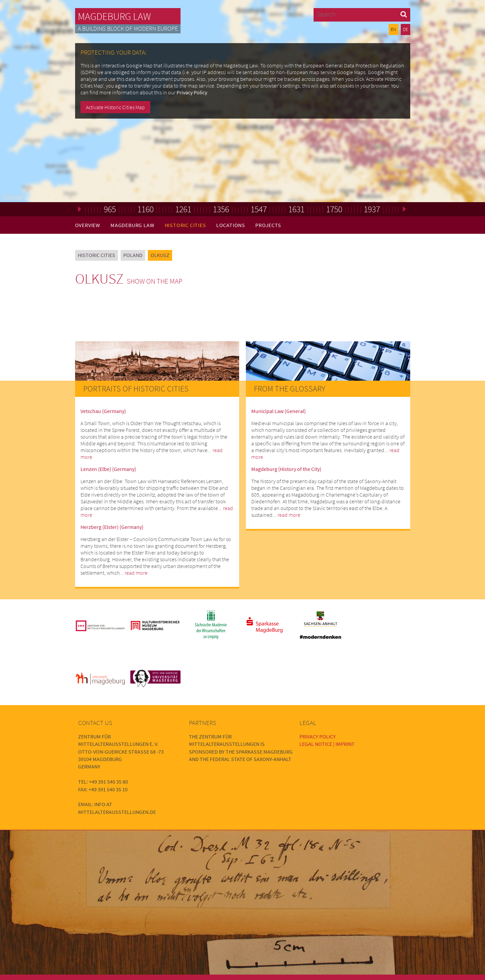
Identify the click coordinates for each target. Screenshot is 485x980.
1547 (259, 209)
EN (393, 29)
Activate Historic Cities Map (115, 107)
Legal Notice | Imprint (327, 744)
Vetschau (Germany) (103, 411)
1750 (334, 209)
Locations (231, 225)
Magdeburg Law (114, 16)
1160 (145, 209)
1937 (372, 209)
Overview (88, 225)
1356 (221, 209)
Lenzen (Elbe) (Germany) (108, 469)
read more (136, 573)
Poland (133, 255)
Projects (268, 225)
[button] (404, 14)
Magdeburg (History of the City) (286, 469)
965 (110, 209)
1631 (296, 209)
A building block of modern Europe (128, 29)
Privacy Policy (192, 92)
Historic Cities (185, 225)
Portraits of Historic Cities (136, 389)
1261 (183, 209)
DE (405, 29)
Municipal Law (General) (279, 411)
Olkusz (160, 255)
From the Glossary (290, 389)
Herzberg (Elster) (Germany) (112, 527)
